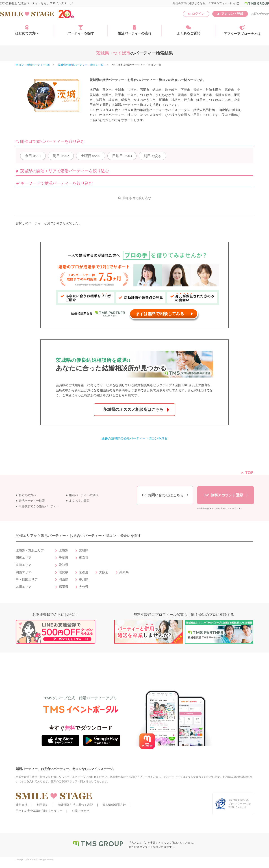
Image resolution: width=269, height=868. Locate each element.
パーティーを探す (81, 30)
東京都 (84, 558)
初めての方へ (27, 495)
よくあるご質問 (188, 30)
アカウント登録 (232, 14)
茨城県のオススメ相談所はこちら (133, 409)
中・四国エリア (27, 579)
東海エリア (24, 565)
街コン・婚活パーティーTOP (33, 65)
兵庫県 (124, 572)
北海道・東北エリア (30, 551)
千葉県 (63, 558)
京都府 (84, 572)
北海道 (63, 551)
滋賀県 (63, 572)
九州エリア (24, 587)
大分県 (84, 587)
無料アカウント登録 (227, 495)
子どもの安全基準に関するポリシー (39, 811)
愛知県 (63, 565)
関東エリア (24, 558)
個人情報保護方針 (114, 805)
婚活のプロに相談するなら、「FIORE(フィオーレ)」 (206, 3)
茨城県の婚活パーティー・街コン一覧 (81, 65)
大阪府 (104, 572)
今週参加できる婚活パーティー (39, 506)
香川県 (84, 579)
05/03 (122, 156)
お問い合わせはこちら (166, 495)
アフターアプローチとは (242, 30)
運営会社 (22, 805)
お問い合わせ (260, 14)
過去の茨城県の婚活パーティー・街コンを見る (134, 438)
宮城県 (84, 551)
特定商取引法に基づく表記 (76, 805)
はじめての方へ (27, 30)
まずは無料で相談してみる (160, 314)
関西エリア (24, 572)
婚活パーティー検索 (32, 501)
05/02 (61, 156)
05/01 (33, 156)
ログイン (198, 14)
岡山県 (63, 579)
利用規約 (43, 805)
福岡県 (63, 587)
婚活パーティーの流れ (134, 30)
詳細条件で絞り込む (137, 198)
